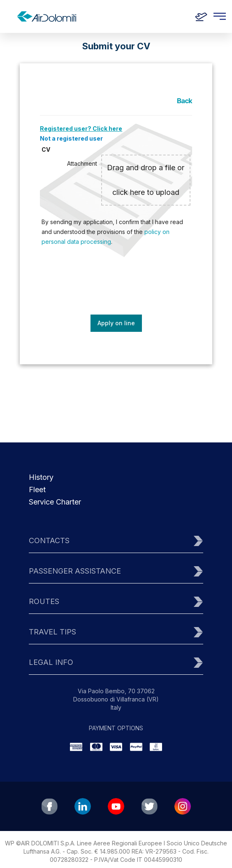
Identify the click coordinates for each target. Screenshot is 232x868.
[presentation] (117, 286)
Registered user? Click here (81, 128)
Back (184, 101)
